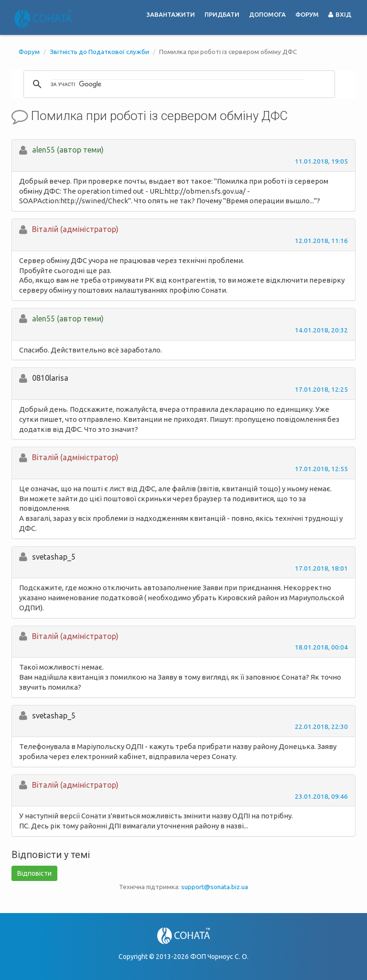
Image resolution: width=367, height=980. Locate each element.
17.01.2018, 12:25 (321, 389)
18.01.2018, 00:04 (321, 647)
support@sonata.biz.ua (215, 887)
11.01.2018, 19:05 (321, 161)
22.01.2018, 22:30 (321, 727)
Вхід (340, 14)
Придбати (222, 14)
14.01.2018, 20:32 (321, 330)
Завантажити (171, 14)
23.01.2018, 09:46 (321, 796)
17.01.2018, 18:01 (321, 568)
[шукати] (178, 84)
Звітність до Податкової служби (99, 52)
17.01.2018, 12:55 (321, 469)
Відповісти (34, 873)
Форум (307, 14)
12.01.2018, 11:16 (321, 241)
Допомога (267, 14)
